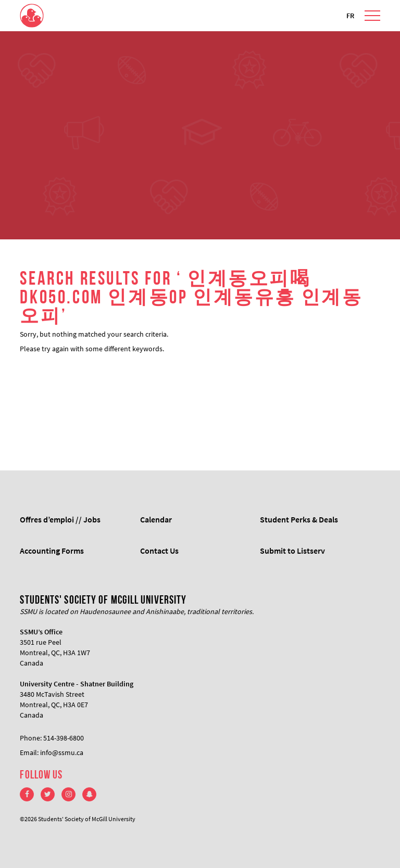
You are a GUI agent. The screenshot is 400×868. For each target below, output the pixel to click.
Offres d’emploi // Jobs (60, 519)
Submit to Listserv (292, 551)
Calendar (156, 519)
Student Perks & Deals (299, 519)
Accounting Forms (52, 551)
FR (350, 16)
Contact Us (159, 551)
